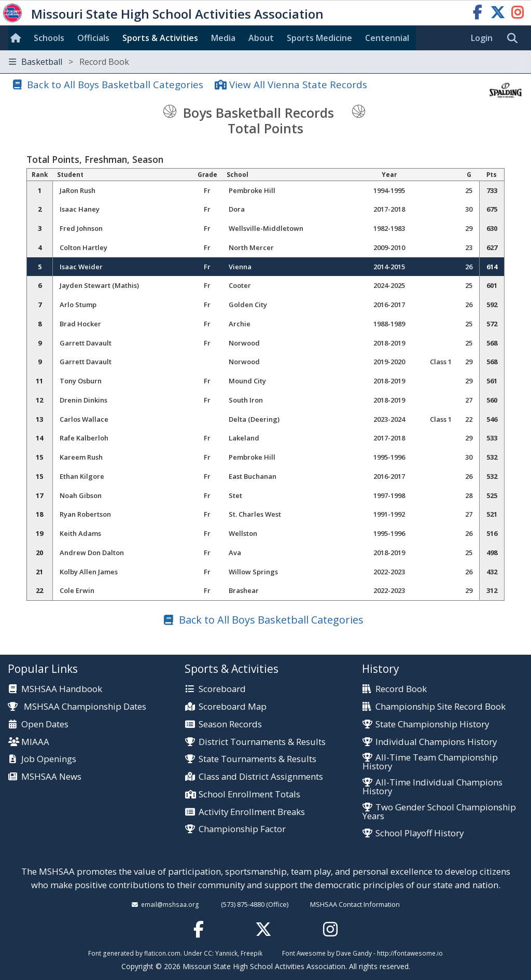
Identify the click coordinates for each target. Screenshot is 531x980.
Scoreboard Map (233, 707)
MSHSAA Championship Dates (77, 706)
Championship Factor (242, 829)
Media (223, 38)
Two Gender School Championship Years (439, 812)
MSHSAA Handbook (62, 689)
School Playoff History (420, 833)
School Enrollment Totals (249, 795)
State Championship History (432, 724)
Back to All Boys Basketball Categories (115, 84)
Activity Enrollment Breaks (252, 812)
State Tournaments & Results (257, 759)
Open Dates (45, 724)
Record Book (401, 689)
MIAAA (35, 742)
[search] (515, 38)
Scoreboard (222, 689)
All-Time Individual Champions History (432, 787)
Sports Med (319, 38)
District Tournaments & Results (262, 742)
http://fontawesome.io (410, 953)
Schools (49, 38)
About (261, 38)
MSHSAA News (51, 777)
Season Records (230, 724)
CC (208, 953)
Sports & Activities (160, 38)
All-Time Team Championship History (430, 762)
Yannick (226, 953)
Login (482, 38)
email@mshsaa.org (170, 904)
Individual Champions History (436, 742)
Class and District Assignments (261, 777)
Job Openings (49, 759)
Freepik (251, 953)
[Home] (18, 38)
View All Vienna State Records (298, 84)
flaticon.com (162, 953)
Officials (93, 38)
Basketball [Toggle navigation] (69, 62)
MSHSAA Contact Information (355, 904)
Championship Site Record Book (441, 707)
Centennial (387, 38)
